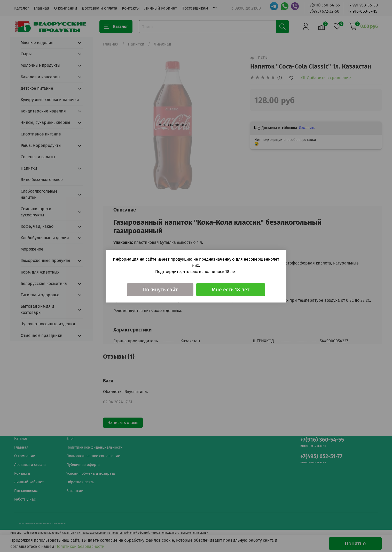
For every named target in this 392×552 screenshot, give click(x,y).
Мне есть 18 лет (231, 290)
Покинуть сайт (160, 290)
